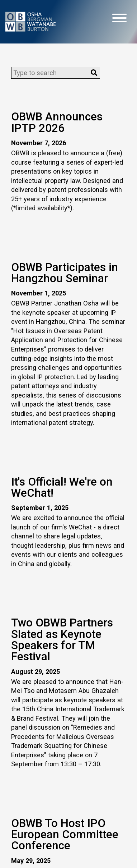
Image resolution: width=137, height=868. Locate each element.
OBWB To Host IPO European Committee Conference (65, 835)
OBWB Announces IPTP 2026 (57, 122)
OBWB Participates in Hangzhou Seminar (65, 273)
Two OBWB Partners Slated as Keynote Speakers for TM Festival (62, 640)
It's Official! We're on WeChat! (62, 487)
